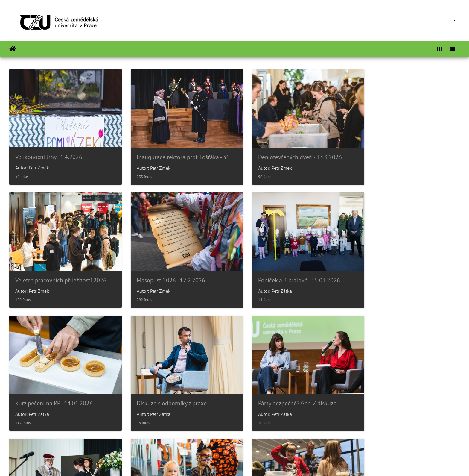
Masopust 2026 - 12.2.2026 (50, 271)
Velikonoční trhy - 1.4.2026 (49, 152)
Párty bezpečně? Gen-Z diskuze (54, 389)
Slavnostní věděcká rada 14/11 (170, 389)
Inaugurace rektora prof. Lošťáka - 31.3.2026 (186, 153)
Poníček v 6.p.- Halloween (277, 389)
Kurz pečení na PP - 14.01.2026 (284, 271)
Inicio (13, 49)
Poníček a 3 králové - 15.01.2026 (171, 271)
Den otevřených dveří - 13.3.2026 (287, 153)
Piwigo (249, 463)
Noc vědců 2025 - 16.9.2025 (395, 389)
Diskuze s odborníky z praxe (395, 271)
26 (255, 440)
